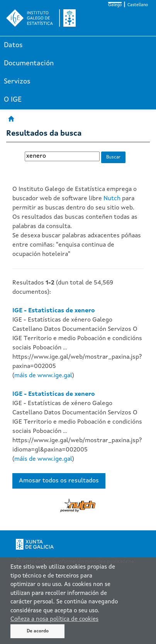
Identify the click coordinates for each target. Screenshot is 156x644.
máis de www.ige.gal (43, 376)
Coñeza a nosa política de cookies (54, 619)
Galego (115, 5)
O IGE (13, 100)
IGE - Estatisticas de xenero (54, 311)
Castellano (138, 5)
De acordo (38, 631)
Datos (13, 45)
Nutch (112, 199)
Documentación (29, 63)
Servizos (17, 82)
